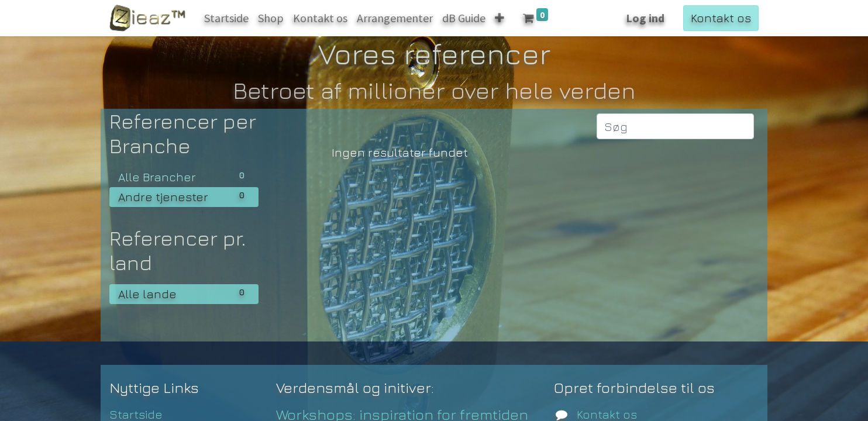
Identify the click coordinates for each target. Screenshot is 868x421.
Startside (136, 414)
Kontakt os (721, 18)
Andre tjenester (184, 196)
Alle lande (184, 293)
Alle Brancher (184, 176)
